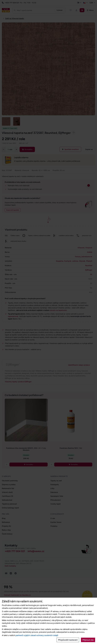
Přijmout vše (88, 640)
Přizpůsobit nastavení (68, 640)
